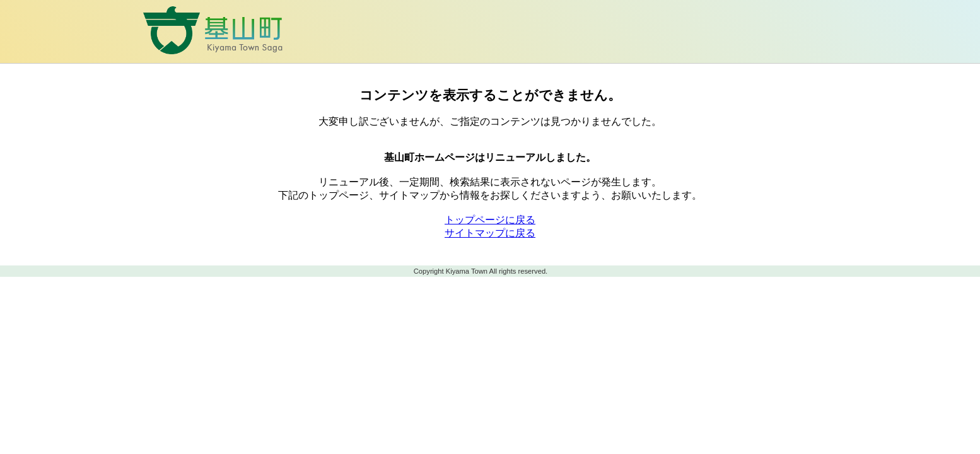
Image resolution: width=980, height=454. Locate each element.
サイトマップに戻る (490, 233)
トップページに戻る (490, 220)
